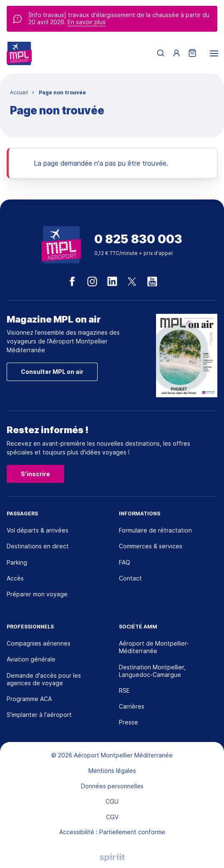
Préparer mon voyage (37, 594)
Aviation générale (31, 659)
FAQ (125, 562)
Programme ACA (29, 699)
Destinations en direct (38, 546)
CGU (112, 801)
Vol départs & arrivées (38, 530)
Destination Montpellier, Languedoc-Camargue (152, 671)
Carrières (132, 706)
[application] (203, 847)
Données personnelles (112, 786)
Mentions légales (112, 771)
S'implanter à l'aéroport (39, 715)
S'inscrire (35, 474)
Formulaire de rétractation (155, 530)
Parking (17, 562)
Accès (15, 578)
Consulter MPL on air (52, 372)
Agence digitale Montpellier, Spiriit (112, 858)
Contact (130, 578)
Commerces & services (151, 546)
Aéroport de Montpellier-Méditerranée (154, 647)
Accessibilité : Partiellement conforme (112, 832)
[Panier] (192, 53)
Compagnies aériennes (39, 643)
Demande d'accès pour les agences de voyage (44, 679)
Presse (128, 722)
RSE (124, 690)
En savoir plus (87, 22)
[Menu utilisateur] (176, 53)
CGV (112, 817)
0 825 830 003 (138, 239)
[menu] (214, 53)
